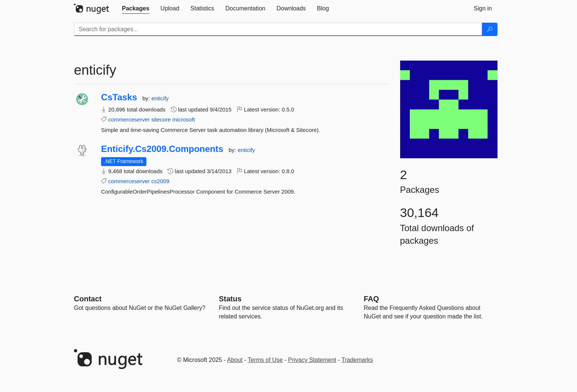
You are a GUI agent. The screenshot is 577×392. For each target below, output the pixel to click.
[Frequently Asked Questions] (371, 299)
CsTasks (119, 97)
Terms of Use (265, 360)
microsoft (184, 119)
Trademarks (357, 360)
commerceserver (129, 119)
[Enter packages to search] (278, 29)
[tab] (136, 9)
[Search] (490, 29)
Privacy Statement (312, 360)
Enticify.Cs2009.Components (162, 149)
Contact (88, 299)
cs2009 (160, 181)
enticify (160, 98)
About (235, 360)
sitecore (161, 119)
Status (230, 299)
